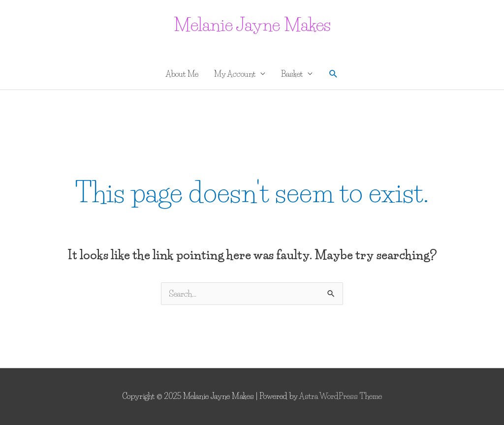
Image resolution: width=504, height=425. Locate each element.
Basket (292, 74)
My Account (235, 74)
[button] (333, 74)
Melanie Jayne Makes (252, 25)
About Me (182, 74)
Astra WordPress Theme (341, 396)
